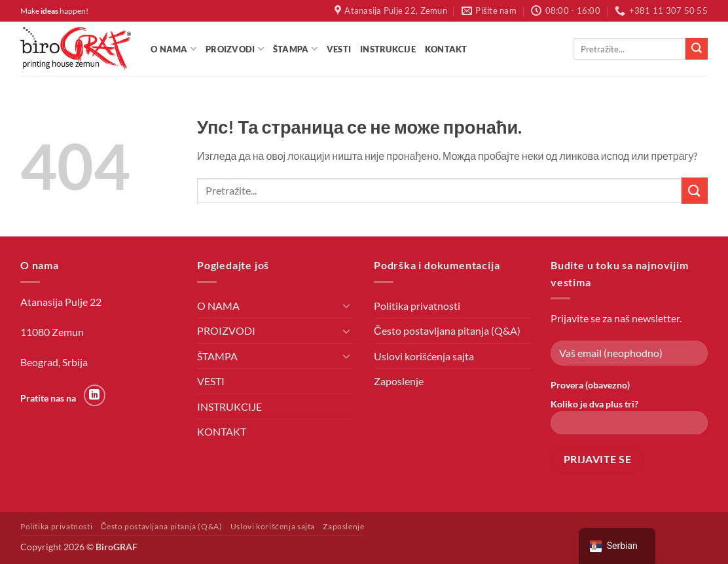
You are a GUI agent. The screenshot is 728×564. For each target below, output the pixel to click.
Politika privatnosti (417, 306)
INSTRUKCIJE (388, 49)
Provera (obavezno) (590, 385)
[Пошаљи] (697, 49)
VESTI (339, 49)
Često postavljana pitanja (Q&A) (447, 330)
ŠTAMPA (295, 49)
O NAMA (173, 49)
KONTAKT (446, 49)
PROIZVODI (235, 49)
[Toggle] (346, 305)
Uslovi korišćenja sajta (424, 356)
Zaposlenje (399, 381)
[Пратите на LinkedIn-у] (95, 395)
